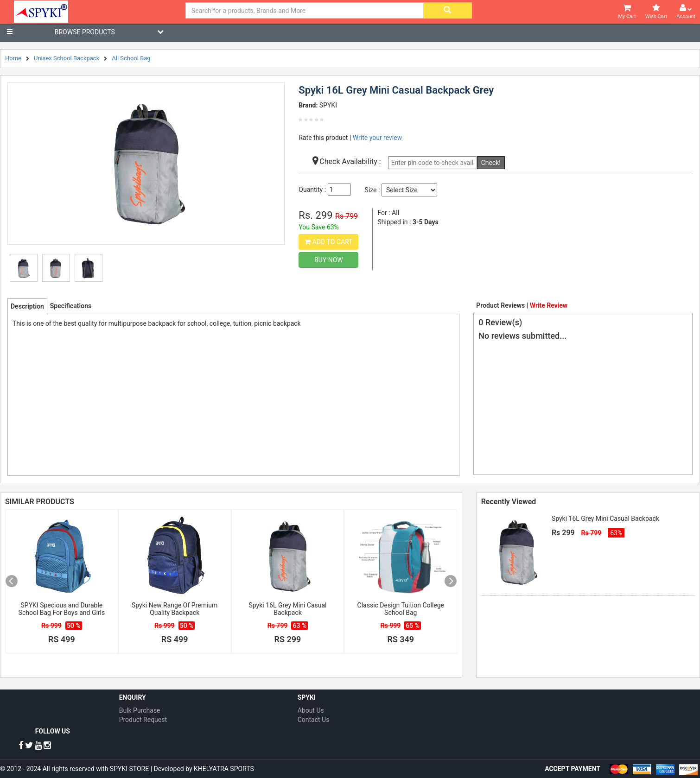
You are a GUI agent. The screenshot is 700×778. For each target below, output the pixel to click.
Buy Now (329, 260)
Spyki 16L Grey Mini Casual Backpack (288, 609)
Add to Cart (328, 242)
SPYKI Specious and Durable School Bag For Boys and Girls (62, 609)
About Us (311, 710)
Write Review (549, 305)
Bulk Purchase (140, 710)
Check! (491, 163)
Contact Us (314, 720)
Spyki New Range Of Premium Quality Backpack (175, 609)
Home (13, 58)
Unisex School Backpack (67, 58)
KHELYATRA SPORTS (224, 769)
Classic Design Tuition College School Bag (401, 609)
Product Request (143, 720)
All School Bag (131, 58)
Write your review (377, 138)
